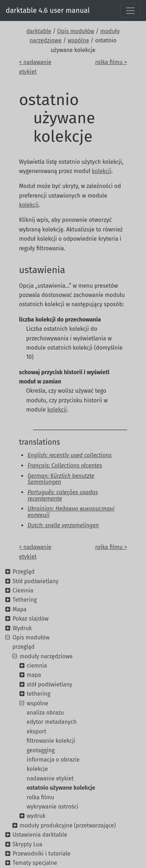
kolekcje (37, 769)
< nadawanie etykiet (35, 67)
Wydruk (22, 628)
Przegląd (23, 572)
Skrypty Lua (27, 844)
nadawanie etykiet (50, 778)
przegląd (23, 647)
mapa (34, 675)
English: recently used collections (69, 455)
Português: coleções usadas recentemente (63, 495)
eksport (36, 731)
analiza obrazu (45, 713)
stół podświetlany (49, 684)
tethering (39, 694)
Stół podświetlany (35, 581)
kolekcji (101, 171)
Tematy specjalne (35, 863)
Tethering (25, 600)
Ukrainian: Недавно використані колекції (71, 512)
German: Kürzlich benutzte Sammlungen (61, 479)
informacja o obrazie (53, 760)
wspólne (78, 40)
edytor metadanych (52, 722)
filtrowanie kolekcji (51, 741)
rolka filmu (40, 797)
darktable (39, 31)
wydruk (36, 816)
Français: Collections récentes (65, 466)
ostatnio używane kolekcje (61, 788)
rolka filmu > (111, 62)
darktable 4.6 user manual (48, 10)
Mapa (19, 609)
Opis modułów (76, 31)
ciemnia (37, 666)
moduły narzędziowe (46, 656)
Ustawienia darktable (40, 835)
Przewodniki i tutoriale (41, 854)
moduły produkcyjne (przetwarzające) (68, 825)
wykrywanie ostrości (53, 807)
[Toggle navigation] (130, 11)
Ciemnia (23, 590)
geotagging (41, 750)
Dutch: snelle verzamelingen (63, 525)
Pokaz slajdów (31, 619)
